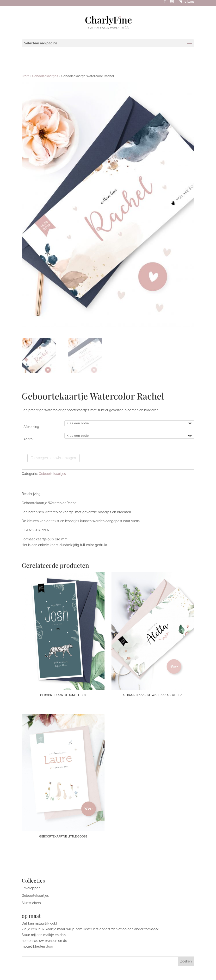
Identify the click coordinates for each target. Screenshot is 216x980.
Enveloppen (31, 888)
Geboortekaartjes (45, 76)
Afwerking (31, 427)
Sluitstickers (31, 903)
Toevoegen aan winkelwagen (53, 458)
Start (25, 76)
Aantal (29, 439)
